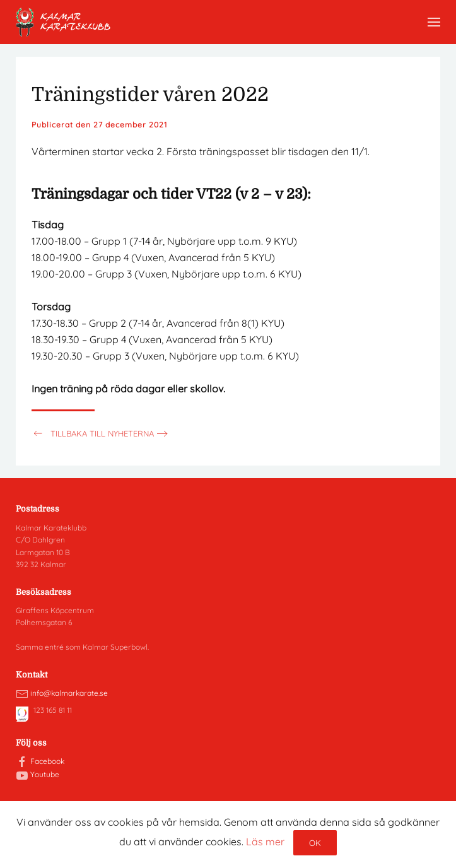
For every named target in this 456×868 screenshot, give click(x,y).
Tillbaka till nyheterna (93, 433)
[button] (434, 22)
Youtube (45, 774)
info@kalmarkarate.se (69, 693)
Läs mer (265, 842)
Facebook (47, 761)
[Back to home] (63, 22)
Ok (315, 843)
